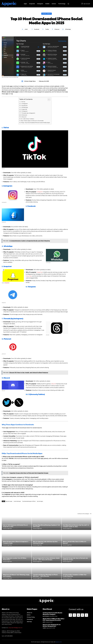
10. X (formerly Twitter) (28, 119)
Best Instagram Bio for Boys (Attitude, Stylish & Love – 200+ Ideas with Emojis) (46, 559)
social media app (17, 501)
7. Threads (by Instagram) (28, 113)
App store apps (9, 501)
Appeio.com (59, 642)
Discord (54, 384)
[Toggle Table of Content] (48, 100)
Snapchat (7, 283)
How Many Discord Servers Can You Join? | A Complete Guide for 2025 (76, 526)
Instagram (40, 192)
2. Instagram (24, 104)
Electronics (46, 616)
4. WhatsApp (24, 107)
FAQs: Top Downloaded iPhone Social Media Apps (35, 123)
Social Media (47, 14)
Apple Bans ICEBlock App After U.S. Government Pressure (54, 619)
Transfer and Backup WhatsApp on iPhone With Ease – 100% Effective (45, 575)
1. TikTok (23, 102)
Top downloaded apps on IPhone (29, 501)
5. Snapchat (24, 109)
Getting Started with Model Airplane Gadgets (52, 613)
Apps (44, 622)
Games (44, 628)
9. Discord (23, 117)
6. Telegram (24, 111)
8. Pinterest (24, 115)
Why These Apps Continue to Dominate (32, 121)
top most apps (40, 501)
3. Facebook (24, 106)
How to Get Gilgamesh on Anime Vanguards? (52, 625)
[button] (68, 4)
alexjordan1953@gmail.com (15, 628)
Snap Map (29, 276)
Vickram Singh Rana (30, 81)
